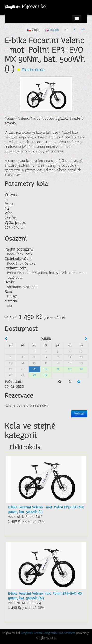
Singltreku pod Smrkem (59, 633)
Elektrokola (33, 70)
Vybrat (79, 414)
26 (81, 369)
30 (46, 375)
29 (34, 375)
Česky (33, 30)
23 (46, 369)
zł (83, 30)
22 (34, 369)
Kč (66, 30)
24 (58, 369)
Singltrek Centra (32, 633)
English (52, 30)
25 (70, 369)
